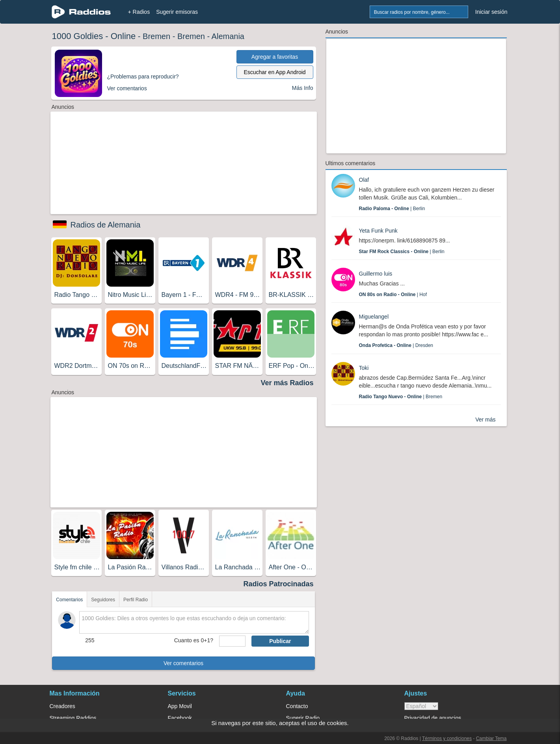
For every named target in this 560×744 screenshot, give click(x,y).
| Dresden (396, 345)
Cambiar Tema (491, 738)
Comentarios (69, 600)
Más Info (303, 88)
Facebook (180, 718)
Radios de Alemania (106, 225)
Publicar (280, 641)
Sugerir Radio (303, 718)
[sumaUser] (232, 641)
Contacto (297, 706)
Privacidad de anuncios (433, 718)
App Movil (180, 706)
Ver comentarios (183, 663)
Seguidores (103, 600)
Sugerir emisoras (177, 12)
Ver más (485, 420)
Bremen (156, 36)
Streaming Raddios (73, 718)
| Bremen (401, 397)
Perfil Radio (136, 600)
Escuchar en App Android (274, 72)
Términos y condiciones (447, 738)
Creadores (62, 706)
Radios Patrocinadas (278, 584)
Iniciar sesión (491, 12)
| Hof (393, 295)
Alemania (228, 36)
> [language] (421, 706)
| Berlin (392, 209)
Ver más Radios (287, 383)
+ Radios (139, 12)
